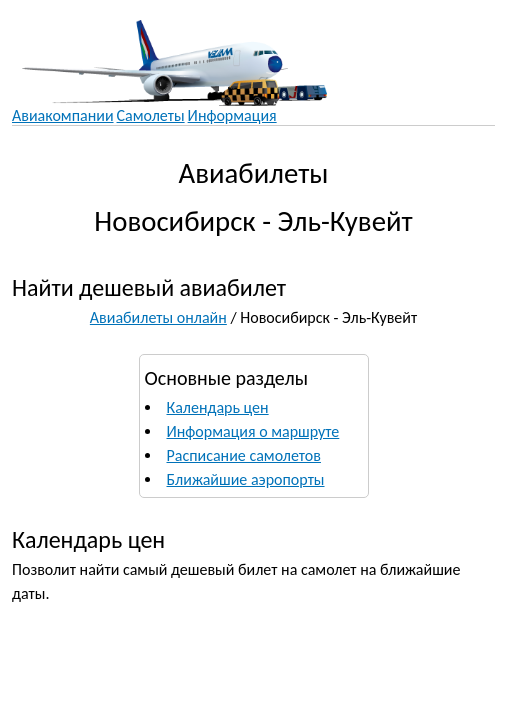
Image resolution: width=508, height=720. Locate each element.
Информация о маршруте (253, 431)
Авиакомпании (63, 115)
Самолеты (151, 115)
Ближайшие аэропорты (246, 479)
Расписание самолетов (244, 455)
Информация (232, 115)
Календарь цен (218, 407)
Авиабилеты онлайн (158, 317)
